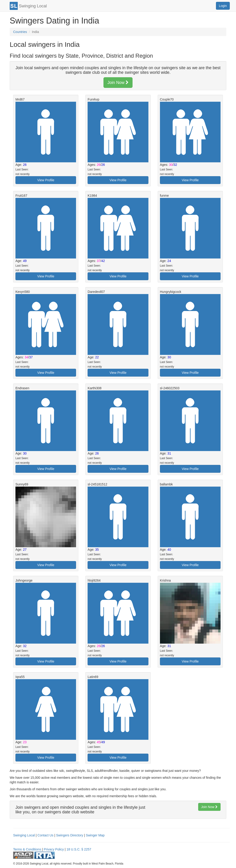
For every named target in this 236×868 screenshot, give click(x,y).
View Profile (46, 180)
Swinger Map (95, 835)
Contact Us (46, 835)
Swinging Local (24, 835)
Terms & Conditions (27, 849)
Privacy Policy (54, 849)
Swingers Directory (69, 835)
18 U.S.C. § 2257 (79, 849)
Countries (20, 32)
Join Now (118, 83)
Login (223, 6)
